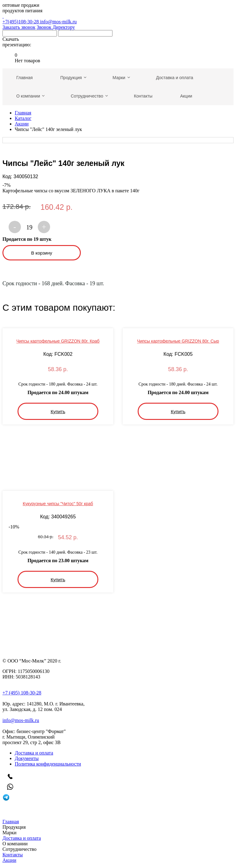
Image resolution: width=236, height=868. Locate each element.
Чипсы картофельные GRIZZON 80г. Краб (58, 341)
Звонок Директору (56, 27)
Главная (23, 113)
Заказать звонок (19, 27)
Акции (22, 124)
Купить (58, 411)
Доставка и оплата (34, 753)
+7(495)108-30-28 (118, 19)
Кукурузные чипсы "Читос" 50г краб (58, 504)
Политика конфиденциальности (48, 764)
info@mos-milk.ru (58, 22)
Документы (27, 758)
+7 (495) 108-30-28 (22, 693)
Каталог (23, 118)
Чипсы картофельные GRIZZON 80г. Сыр (178, 341)
